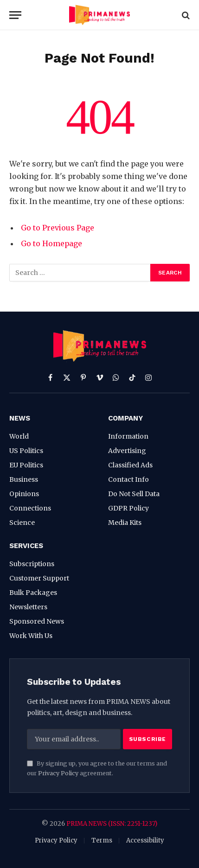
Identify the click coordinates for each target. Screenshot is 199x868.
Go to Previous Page (58, 228)
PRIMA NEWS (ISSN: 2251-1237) (112, 824)
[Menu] (15, 15)
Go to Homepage (51, 243)
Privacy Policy (58, 773)
